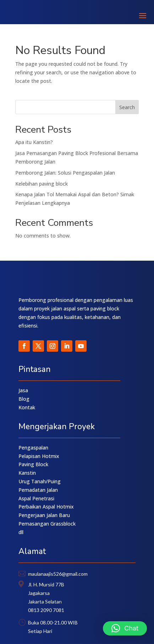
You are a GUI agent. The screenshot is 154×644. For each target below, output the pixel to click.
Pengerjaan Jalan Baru (44, 515)
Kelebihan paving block (42, 184)
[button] (125, 628)
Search (127, 107)
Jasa (23, 390)
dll (21, 532)
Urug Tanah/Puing (40, 481)
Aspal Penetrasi (36, 498)
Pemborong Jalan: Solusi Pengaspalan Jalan (65, 173)
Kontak (27, 407)
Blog (24, 399)
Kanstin (27, 473)
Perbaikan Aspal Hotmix (46, 507)
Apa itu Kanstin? (34, 142)
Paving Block (33, 464)
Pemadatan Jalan (38, 490)
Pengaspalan (33, 448)
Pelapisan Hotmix (39, 456)
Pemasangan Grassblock (47, 524)
